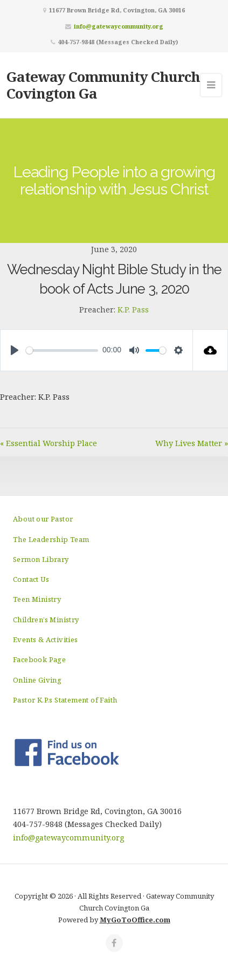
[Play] (15, 350)
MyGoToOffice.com (135, 920)
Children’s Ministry (46, 620)
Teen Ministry (37, 599)
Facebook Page (39, 659)
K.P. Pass (133, 310)
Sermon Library (41, 559)
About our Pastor (43, 519)
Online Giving (37, 680)
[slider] (62, 350)
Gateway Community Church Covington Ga (103, 85)
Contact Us (31, 579)
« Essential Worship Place (49, 443)
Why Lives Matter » (192, 443)
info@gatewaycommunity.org (119, 26)
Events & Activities (46, 640)
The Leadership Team (51, 539)
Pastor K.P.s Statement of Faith (65, 700)
